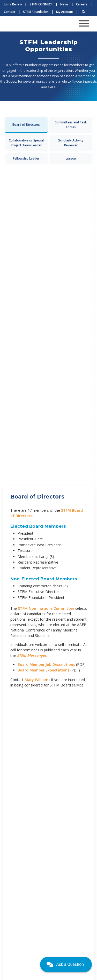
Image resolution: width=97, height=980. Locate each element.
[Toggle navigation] (84, 24)
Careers (82, 4)
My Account (65, 12)
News (64, 4)
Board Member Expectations (43, 670)
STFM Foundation (36, 12)
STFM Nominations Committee (46, 608)
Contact (10, 12)
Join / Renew (13, 4)
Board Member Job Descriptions (46, 664)
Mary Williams (37, 680)
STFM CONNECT (41, 4)
